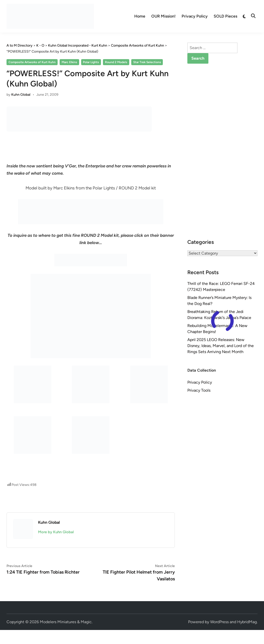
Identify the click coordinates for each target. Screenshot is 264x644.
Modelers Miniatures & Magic (66, 622)
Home (140, 16)
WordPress (219, 622)
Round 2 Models (116, 62)
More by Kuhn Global (56, 532)
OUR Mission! (163, 16)
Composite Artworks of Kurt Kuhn (32, 62)
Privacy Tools (199, 390)
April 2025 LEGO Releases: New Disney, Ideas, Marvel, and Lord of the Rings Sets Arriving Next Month (221, 346)
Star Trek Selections (147, 62)
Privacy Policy (195, 16)
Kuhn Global (21, 95)
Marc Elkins (69, 62)
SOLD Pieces (225, 16)
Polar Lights (91, 62)
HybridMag (247, 622)
